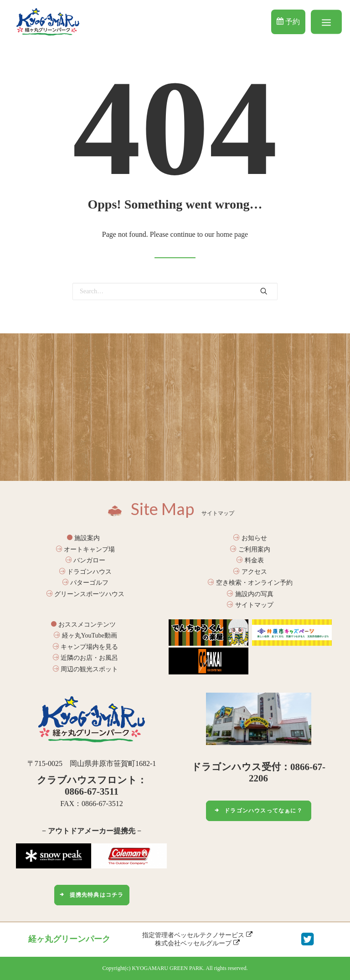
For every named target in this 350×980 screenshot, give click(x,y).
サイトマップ (250, 605)
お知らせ (250, 538)
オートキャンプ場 (86, 549)
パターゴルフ (86, 583)
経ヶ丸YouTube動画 (85, 635)
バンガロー (86, 560)
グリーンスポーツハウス (86, 594)
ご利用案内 (250, 549)
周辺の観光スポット (86, 669)
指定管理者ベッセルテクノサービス (197, 935)
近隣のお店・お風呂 (86, 658)
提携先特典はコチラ (91, 895)
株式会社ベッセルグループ (197, 943)
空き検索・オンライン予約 (250, 583)
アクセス (250, 572)
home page (232, 234)
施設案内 (83, 538)
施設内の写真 (250, 594)
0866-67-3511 (92, 791)
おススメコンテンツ (83, 625)
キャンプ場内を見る (86, 647)
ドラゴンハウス (86, 572)
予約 (288, 21)
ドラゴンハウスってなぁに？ (258, 811)
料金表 (250, 560)
